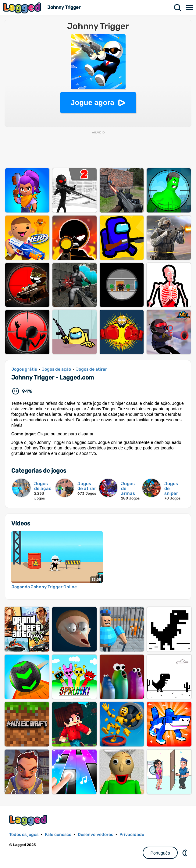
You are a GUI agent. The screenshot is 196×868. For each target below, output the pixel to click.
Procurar (178, 8)
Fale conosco (58, 835)
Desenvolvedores (95, 835)
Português (160, 853)
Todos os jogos (24, 835)
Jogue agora (93, 102)
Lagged (23, 8)
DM (185, 853)
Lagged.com (29, 820)
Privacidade (132, 835)
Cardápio (190, 8)
